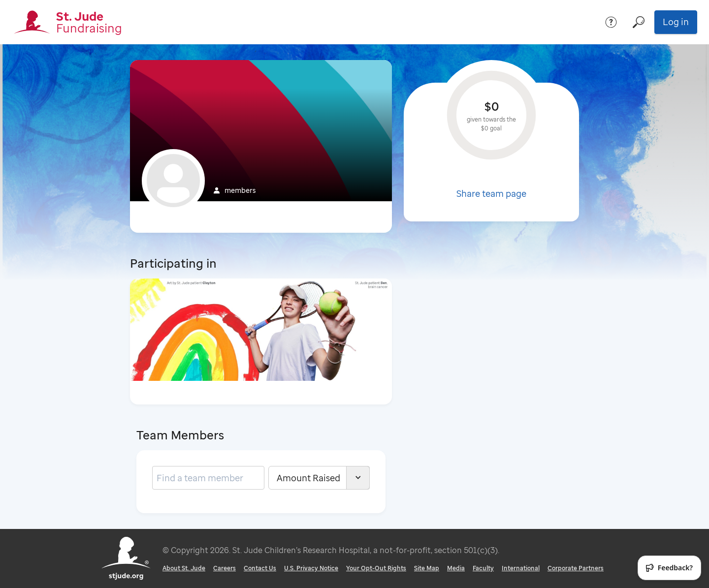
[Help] (611, 22)
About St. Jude (184, 568)
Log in (676, 22)
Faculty (483, 568)
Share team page (491, 193)
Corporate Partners (576, 568)
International (521, 568)
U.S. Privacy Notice (311, 568)
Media (456, 568)
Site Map (427, 568)
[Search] (639, 22)
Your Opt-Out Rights (376, 568)
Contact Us (260, 568)
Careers (225, 568)
